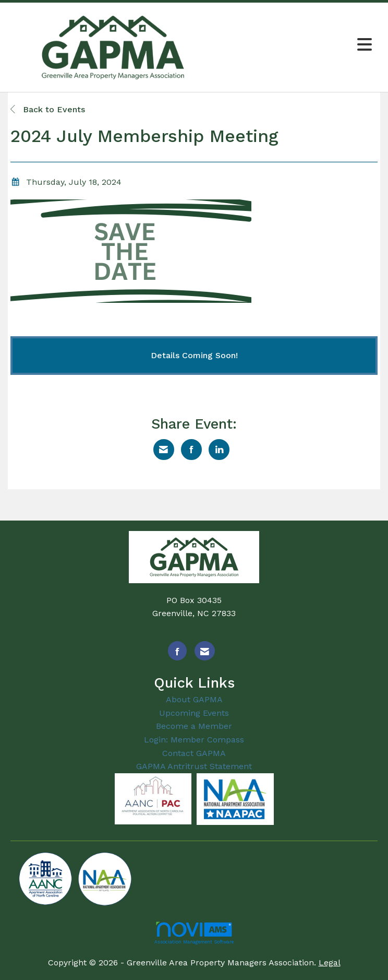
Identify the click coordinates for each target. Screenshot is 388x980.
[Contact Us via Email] (205, 651)
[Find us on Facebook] (177, 651)
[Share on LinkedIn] (219, 450)
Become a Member (194, 726)
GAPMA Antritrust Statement (194, 766)
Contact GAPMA (194, 753)
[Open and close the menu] (298, 45)
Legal (330, 963)
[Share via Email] (164, 450)
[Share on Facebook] (191, 450)
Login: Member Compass (194, 740)
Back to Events (48, 109)
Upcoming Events (194, 713)
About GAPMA (194, 699)
